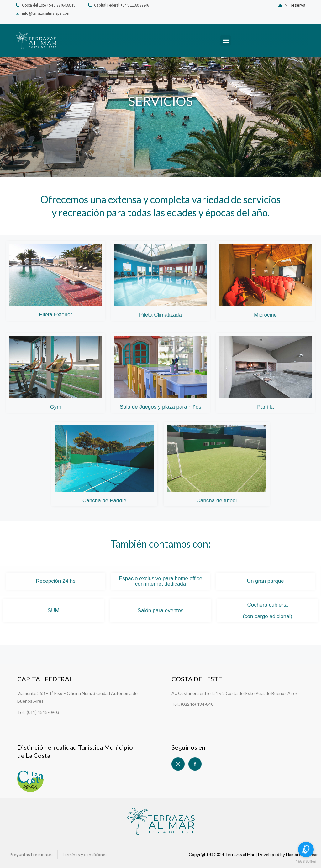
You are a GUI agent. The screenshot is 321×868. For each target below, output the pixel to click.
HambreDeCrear (302, 854)
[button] (226, 41)
